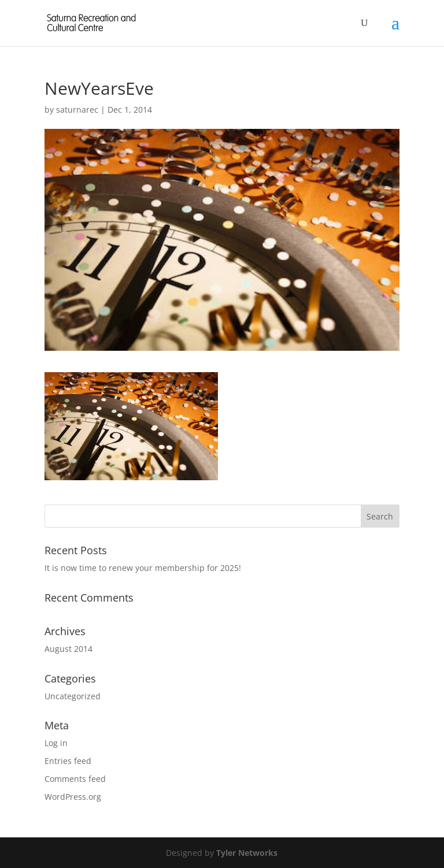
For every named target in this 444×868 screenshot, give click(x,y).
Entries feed (68, 761)
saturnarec (77, 110)
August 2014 (69, 649)
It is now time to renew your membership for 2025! (143, 568)
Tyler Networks (247, 853)
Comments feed (75, 779)
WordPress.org (73, 797)
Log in (56, 743)
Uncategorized (73, 696)
